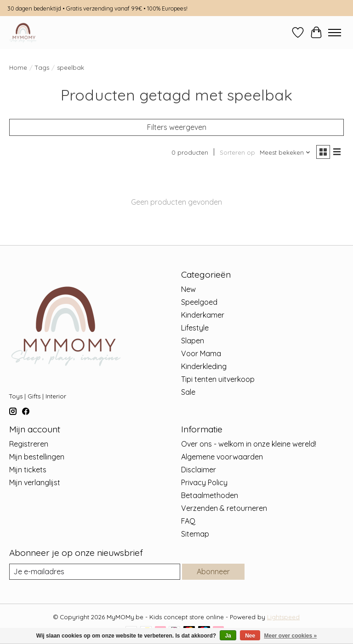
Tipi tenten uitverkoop (218, 379)
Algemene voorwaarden (222, 457)
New (188, 289)
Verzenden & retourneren (224, 508)
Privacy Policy (204, 482)
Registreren (29, 444)
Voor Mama (201, 353)
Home (18, 67)
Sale (188, 392)
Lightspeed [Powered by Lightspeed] (283, 617)
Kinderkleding (204, 366)
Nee (250, 636)
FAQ (188, 521)
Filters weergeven (177, 127)
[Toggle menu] (335, 33)
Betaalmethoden (210, 495)
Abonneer (213, 571)
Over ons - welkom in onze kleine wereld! (249, 444)
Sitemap (195, 534)
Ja (228, 636)
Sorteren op (237, 152)
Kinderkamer (203, 315)
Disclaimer (199, 470)
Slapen (193, 341)
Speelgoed (199, 302)
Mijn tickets (28, 470)
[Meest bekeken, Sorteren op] (285, 152)
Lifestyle (195, 328)
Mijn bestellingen (37, 457)
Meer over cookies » (291, 636)
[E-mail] (95, 572)
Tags (42, 67)
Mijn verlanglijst (35, 482)
